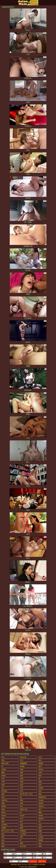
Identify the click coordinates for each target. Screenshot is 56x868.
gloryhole (23, 757)
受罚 (22, 837)
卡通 (3, 782)
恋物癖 (4, 828)
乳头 (22, 806)
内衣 (22, 788)
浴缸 (3, 760)
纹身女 (41, 816)
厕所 (40, 828)
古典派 (41, 837)
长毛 (22, 791)
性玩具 (41, 769)
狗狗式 (4, 806)
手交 (22, 760)
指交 (3, 834)
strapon (41, 800)
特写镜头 (4, 791)
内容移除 (35, 864)
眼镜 (3, 846)
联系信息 (14, 864)
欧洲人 (4, 812)
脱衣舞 (41, 803)
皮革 (22, 785)
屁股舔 (41, 763)
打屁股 (41, 788)
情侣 (3, 797)
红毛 (40, 757)
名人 (3, 788)
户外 (22, 819)
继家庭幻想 (42, 797)
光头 (3, 757)
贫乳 (40, 785)
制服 (40, 831)
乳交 (40, 825)
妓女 (40, 843)
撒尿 (22, 828)
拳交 (3, 837)
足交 (3, 840)
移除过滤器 (42, 861)
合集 (3, 794)
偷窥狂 (41, 840)
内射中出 (4, 800)
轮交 (3, 843)
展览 (3, 819)
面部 (3, 822)
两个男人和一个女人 (27, 794)
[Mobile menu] (2, 3)
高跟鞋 (22, 766)
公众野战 (23, 834)
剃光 (40, 776)
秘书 (40, 766)
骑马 (40, 760)
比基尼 (4, 769)
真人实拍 (23, 846)
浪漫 (3, 809)
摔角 (40, 846)
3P (40, 822)
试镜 (3, 785)
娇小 (22, 822)
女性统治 (4, 825)
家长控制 (42, 864)
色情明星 (23, 831)
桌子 (40, 809)
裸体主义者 (24, 809)
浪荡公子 (42, 806)
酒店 (22, 776)
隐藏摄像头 (24, 763)
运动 (40, 791)
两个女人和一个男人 (8, 831)
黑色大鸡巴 (5, 763)
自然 (22, 803)
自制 (22, 769)
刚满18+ (41, 819)
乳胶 (22, 782)
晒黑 (40, 812)
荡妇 (40, 782)
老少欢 (22, 816)
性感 (40, 773)
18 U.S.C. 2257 (27, 864)
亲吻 (22, 779)
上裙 (40, 834)
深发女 (4, 776)
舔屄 (22, 843)
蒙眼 (3, 773)
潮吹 (40, 794)
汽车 (3, 779)
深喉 (3, 803)
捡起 (22, 825)
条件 (19, 864)
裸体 (22, 800)
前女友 (4, 816)
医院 (22, 773)
